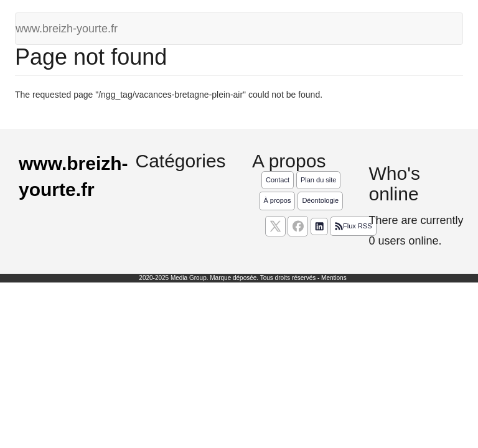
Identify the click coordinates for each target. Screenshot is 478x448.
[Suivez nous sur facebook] (298, 226)
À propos (277, 200)
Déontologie (320, 200)
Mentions (334, 278)
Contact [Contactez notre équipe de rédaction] (278, 180)
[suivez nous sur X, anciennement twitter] (275, 226)
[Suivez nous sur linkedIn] (319, 226)
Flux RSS (353, 226)
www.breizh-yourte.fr (67, 29)
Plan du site (318, 180)
